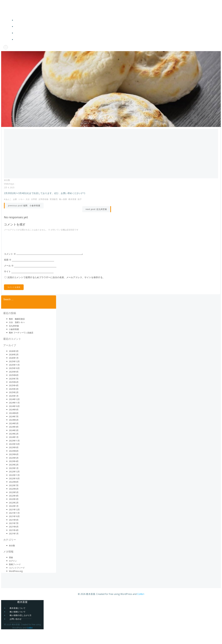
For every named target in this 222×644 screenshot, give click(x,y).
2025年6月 (14, 396)
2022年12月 (14, 485)
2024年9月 (14, 423)
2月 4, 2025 (11, 195)
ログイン (13, 574)
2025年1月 (14, 409)
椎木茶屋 (74, 207)
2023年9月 (14, 461)
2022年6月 (14, 502)
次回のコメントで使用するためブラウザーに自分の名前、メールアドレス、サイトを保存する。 (57, 290)
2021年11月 (14, 526)
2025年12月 (14, 375)
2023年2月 (14, 478)
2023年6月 (14, 468)
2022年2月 (14, 516)
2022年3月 (14, 513)
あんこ (10, 207)
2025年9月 (14, 385)
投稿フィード (15, 578)
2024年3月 (14, 444)
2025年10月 (14, 382)
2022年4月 (14, 509)
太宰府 (35, 207)
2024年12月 (14, 413)
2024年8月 (14, 426)
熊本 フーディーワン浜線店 (21, 346)
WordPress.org (16, 585)
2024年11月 (14, 416)
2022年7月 (14, 499)
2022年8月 (14, 495)
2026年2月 (14, 368)
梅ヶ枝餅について (117, 28)
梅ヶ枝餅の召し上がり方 (117, 34)
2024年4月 (14, 440)
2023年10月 (14, 458)
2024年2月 (14, 447)
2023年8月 (14, 464)
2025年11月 (14, 378)
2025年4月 (14, 399)
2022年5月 (14, 506)
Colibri (141, 607)
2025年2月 (14, 406)
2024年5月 (14, 437)
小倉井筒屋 (14, 343)
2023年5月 (14, 471)
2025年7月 (14, 392)
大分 (29, 207)
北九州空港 (14, 339)
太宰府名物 (45, 207)
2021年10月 (14, 530)
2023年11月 (14, 454)
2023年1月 (14, 482)
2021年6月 (14, 540)
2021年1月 (14, 547)
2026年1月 (14, 371)
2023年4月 (14, 475)
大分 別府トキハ (17, 336)
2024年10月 (14, 420)
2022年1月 (14, 520)
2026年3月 (14, 365)
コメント (11, 266)
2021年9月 (14, 533)
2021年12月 (14, 523)
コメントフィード (17, 581)
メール (10, 278)
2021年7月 (14, 537)
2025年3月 (14, 402)
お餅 (16, 207)
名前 (9, 272)
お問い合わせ (117, 41)
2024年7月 (14, 430)
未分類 (8, 188)
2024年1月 (14, 451)
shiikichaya (10, 192)
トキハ (23, 207)
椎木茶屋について (117, 22)
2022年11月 (14, 488)
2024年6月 (14, 433)
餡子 (81, 207)
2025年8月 (14, 389)
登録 (11, 571)
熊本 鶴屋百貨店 (17, 332)
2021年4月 (14, 544)
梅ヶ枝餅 (64, 207)
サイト (9, 284)
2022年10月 (14, 492)
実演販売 (55, 207)
